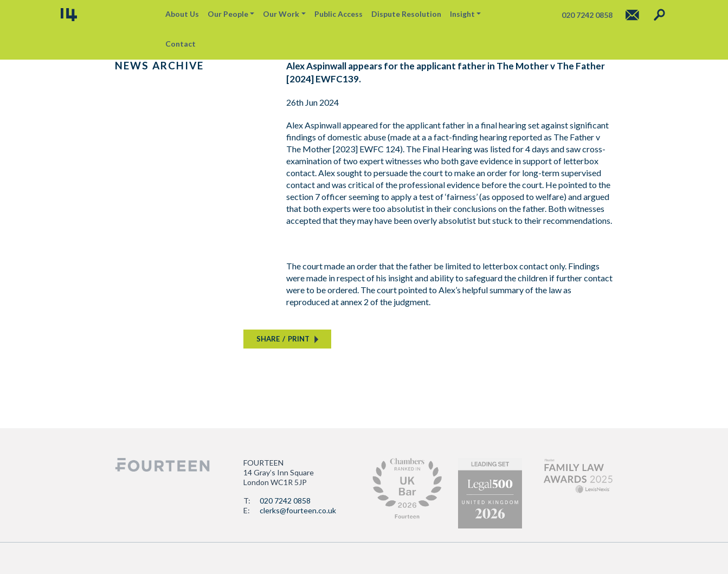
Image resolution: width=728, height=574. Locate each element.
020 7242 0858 (285, 501)
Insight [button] (462, 14)
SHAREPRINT (283, 339)
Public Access (339, 14)
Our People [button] (228, 14)
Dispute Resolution (406, 14)
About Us (182, 14)
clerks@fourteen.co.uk (298, 510)
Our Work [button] (281, 14)
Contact (181, 44)
